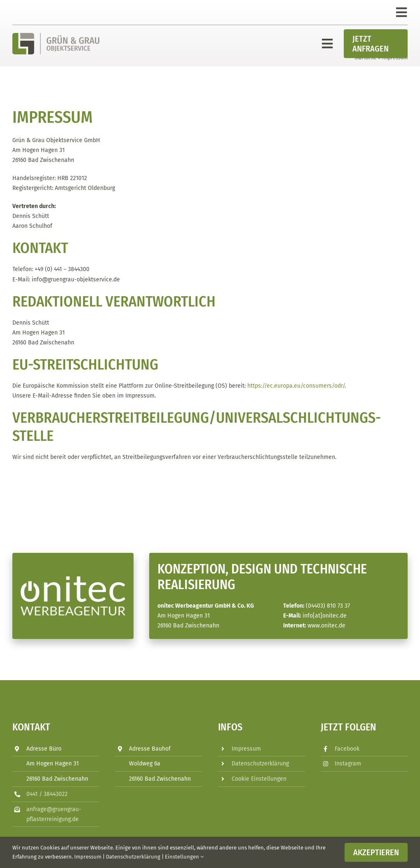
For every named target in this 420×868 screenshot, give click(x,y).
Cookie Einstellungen (259, 779)
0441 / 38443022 (47, 794)
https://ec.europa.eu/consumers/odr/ (296, 386)
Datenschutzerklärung (260, 764)
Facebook (347, 749)
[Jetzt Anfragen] (376, 44)
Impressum (246, 749)
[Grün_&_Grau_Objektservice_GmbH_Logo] (56, 36)
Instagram (348, 764)
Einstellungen (184, 857)
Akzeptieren (376, 852)
